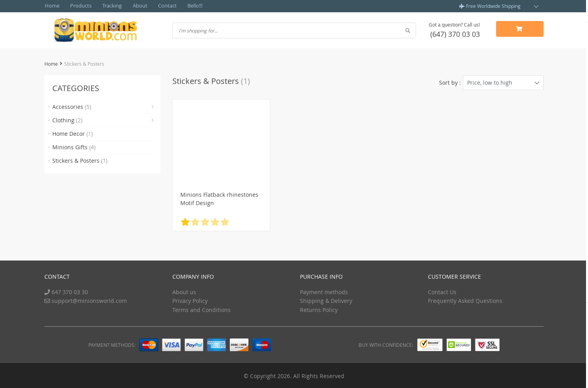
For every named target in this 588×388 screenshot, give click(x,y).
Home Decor (73, 133)
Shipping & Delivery (326, 300)
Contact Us (442, 291)
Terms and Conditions (201, 309)
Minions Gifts (74, 147)
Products (77, 6)
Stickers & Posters (80, 160)
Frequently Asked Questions (465, 300)
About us (184, 291)
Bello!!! (183, 6)
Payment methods (324, 291)
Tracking (106, 6)
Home (51, 6)
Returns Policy (319, 309)
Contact (157, 6)
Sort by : (450, 82)
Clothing (67, 120)
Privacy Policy (190, 300)
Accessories (72, 106)
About (132, 6)
